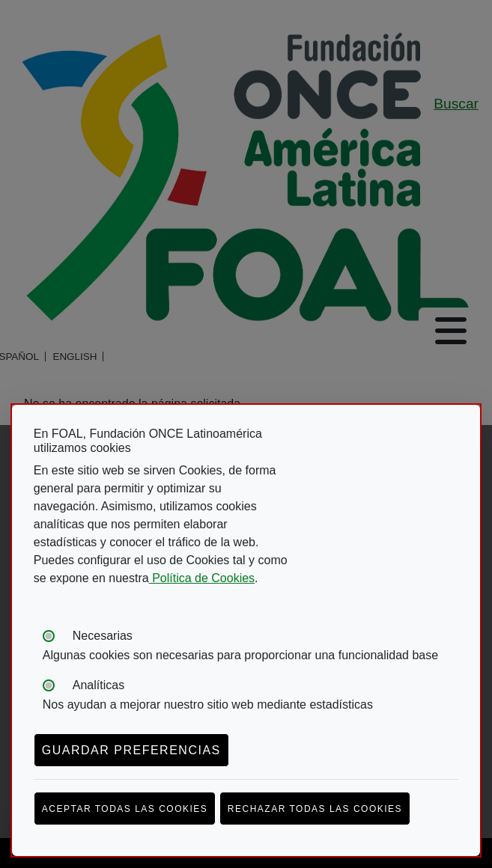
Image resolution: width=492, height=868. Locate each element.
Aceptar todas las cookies (125, 809)
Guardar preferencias (131, 750)
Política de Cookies (202, 578)
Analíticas (98, 685)
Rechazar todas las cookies (315, 809)
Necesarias (103, 636)
